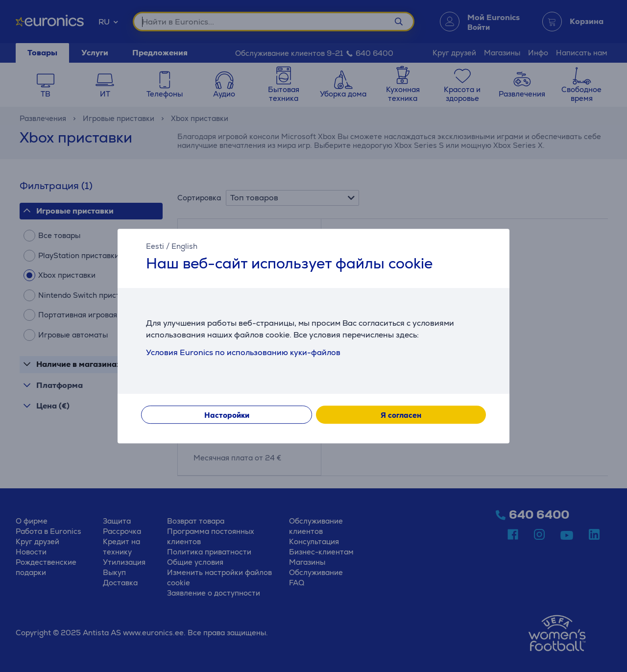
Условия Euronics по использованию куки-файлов (243, 352)
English (184, 246)
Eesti (155, 246)
